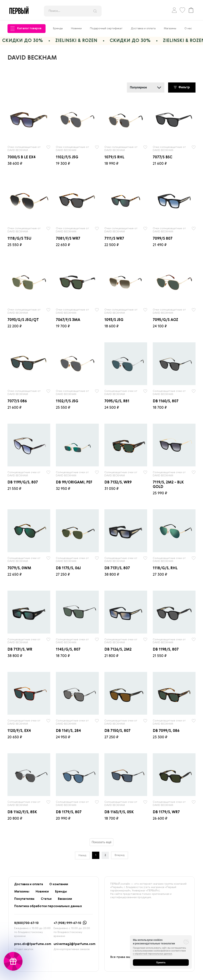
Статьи (46, 899)
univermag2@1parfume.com (75, 944)
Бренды (58, 28)
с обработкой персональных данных (152, 954)
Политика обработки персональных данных (48, 906)
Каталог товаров (26, 29)
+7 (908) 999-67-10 (67, 923)
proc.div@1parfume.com (33, 944)
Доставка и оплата (143, 28)
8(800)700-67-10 (26, 923)
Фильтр (182, 88)
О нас (188, 28)
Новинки (76, 28)
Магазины (170, 28)
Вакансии (65, 899)
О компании (59, 884)
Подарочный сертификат (106, 28)
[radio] (29, 120)
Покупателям (24, 899)
